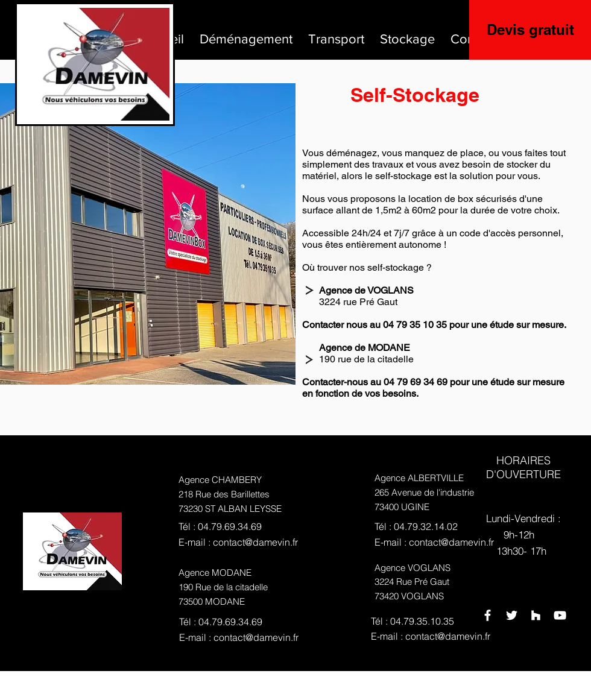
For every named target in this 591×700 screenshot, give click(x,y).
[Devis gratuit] (530, 30)
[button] (246, 34)
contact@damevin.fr (255, 542)
